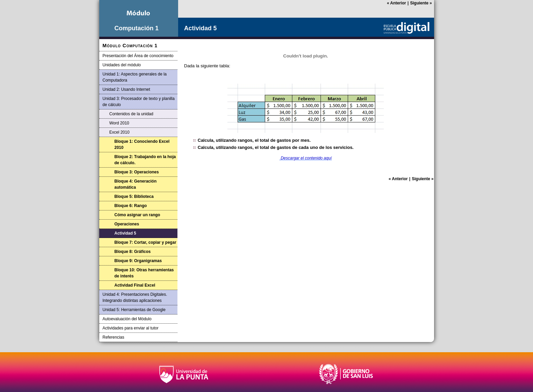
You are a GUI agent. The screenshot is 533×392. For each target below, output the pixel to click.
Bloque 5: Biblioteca (134, 197)
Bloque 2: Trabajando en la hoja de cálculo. (145, 160)
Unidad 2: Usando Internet (126, 89)
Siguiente (421, 3)
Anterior (396, 3)
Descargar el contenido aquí (306, 158)
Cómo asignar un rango (137, 215)
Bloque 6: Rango (131, 206)
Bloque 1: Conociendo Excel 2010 (142, 144)
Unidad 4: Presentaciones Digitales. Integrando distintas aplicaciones (135, 297)
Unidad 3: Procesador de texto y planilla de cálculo (139, 102)
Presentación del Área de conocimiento (138, 56)
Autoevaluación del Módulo (127, 319)
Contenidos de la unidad (131, 114)
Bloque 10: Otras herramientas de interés (144, 273)
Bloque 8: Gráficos (133, 252)
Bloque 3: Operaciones (137, 172)
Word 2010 (119, 123)
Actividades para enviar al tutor (131, 328)
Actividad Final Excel (135, 285)
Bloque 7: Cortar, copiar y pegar (145, 242)
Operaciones (127, 224)
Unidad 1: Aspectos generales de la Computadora (135, 77)
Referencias (114, 337)
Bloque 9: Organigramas (138, 261)
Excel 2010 (119, 132)
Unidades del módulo (122, 65)
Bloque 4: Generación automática (136, 184)
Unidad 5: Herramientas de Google (134, 310)
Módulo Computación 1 (130, 46)
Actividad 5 (125, 233)
